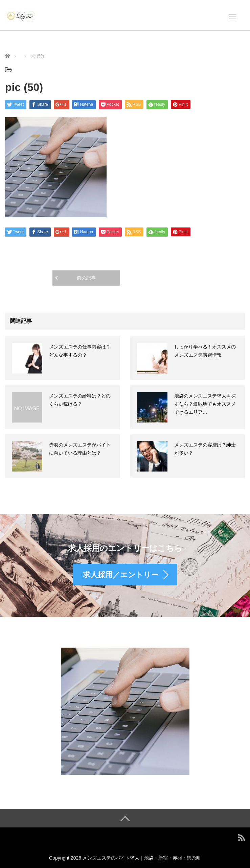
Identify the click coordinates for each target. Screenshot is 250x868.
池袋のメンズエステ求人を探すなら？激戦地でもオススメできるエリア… (205, 404)
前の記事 (86, 278)
